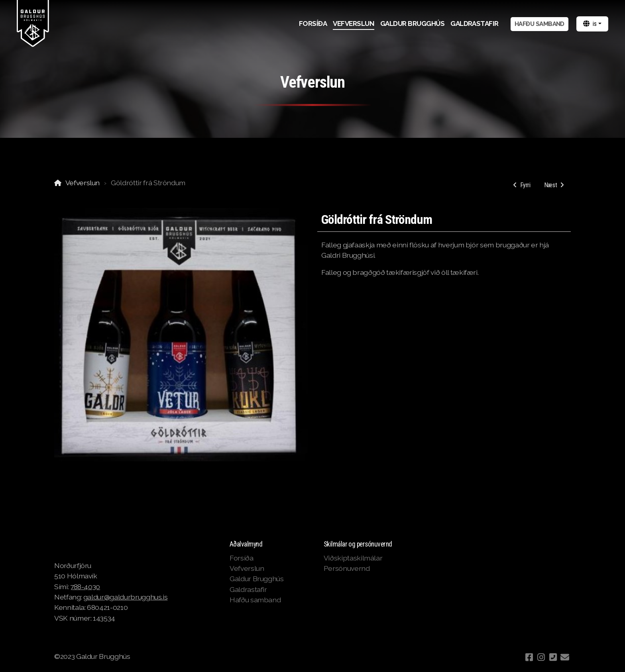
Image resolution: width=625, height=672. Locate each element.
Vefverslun (83, 183)
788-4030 (85, 587)
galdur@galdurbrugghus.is (126, 597)
